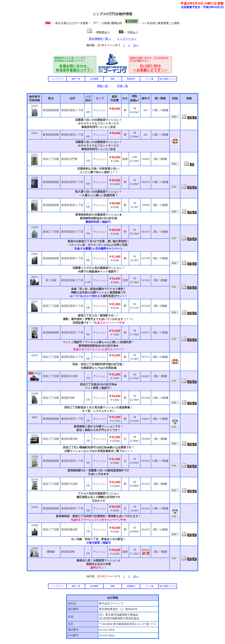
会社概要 (94, 79)
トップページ (57, 79)
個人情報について (168, 79)
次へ (136, 45)
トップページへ (127, 39)
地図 (113, 79)
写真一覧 (123, 86)
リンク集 (149, 79)
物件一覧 (76, 79)
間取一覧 (103, 86)
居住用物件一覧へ (100, 39)
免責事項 (131, 79)
